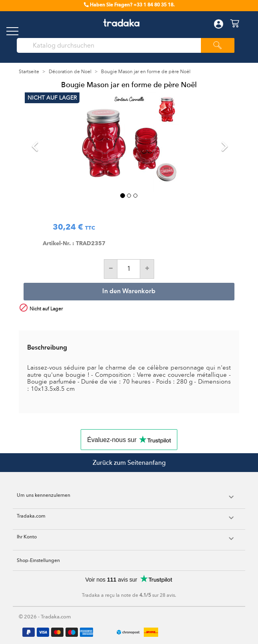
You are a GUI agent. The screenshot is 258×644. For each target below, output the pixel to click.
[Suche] (112, 46)
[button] (40, 142)
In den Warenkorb (129, 292)
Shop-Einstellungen (38, 560)
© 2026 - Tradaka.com (45, 617)
